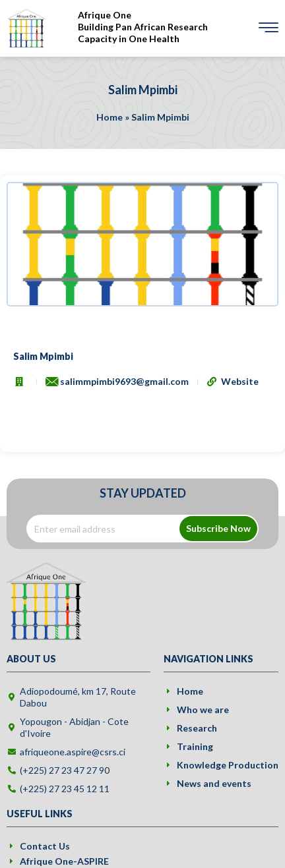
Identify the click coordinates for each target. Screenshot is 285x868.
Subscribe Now (218, 528)
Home (110, 117)
